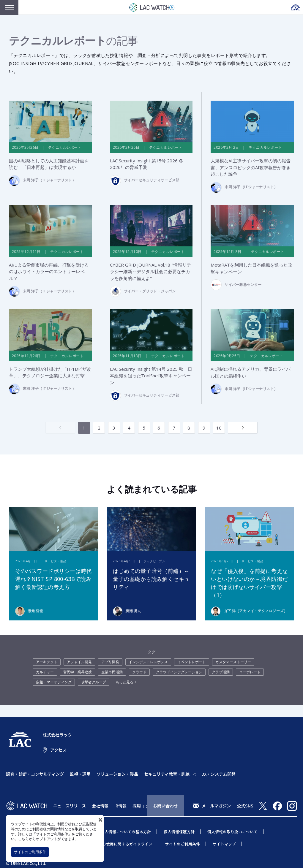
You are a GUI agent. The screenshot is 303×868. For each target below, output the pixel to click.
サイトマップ (224, 844)
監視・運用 (80, 774)
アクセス (58, 750)
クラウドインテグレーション (179, 672)
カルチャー (45, 672)
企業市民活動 (112, 672)
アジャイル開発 (79, 662)
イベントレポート (192, 662)
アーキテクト (47, 662)
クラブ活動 (221, 672)
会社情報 (100, 806)
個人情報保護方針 (179, 832)
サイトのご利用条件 (30, 852)
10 (219, 428)
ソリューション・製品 (117, 774)
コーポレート (250, 672)
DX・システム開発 (218, 774)
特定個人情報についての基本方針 (122, 832)
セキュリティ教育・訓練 (167, 774)
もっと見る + (126, 682)
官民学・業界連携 (78, 672)
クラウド (139, 672)
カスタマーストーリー (233, 662)
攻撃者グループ (94, 682)
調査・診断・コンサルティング (35, 774)
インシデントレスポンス (148, 662)
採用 (137, 806)
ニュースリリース (70, 806)
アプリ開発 (110, 662)
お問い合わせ (165, 806)
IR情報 (120, 806)
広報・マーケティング (54, 682)
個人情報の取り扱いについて (232, 832)
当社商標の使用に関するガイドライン (120, 844)
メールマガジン (216, 806)
